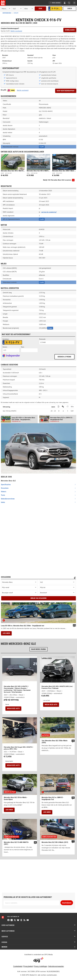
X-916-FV (16, 13)
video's (4, 492)
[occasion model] (58, 582)
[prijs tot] (58, 587)
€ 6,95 (42, 147)
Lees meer (6, 633)
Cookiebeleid (18, 966)
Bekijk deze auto (13, 708)
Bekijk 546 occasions (39, 598)
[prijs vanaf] (19, 587)
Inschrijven (67, 903)
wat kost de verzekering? (49, 212)
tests (3, 495)
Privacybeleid (28, 966)
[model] (18, 9)
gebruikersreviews (8, 499)
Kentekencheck (7, 13)
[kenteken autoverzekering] (12, 342)
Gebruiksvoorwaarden (56, 966)
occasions (5, 488)
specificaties (6, 485)
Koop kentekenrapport (66, 91)
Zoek (40, 9)
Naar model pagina (39, 649)
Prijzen (50, 328)
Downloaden (70, 30)
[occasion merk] (19, 582)
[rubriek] (29, 9)
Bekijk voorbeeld (16, 31)
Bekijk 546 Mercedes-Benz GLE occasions (57, 180)
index (3, 502)
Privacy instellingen (40, 966)
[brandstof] (58, 593)
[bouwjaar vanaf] (19, 593)
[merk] (6, 9)
